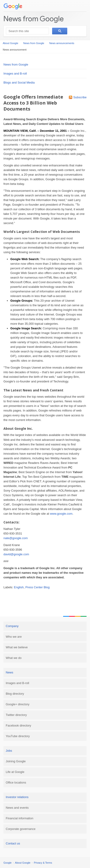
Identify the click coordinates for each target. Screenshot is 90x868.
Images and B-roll (15, 74)
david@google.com (16, 554)
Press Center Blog (37, 587)
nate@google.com (16, 538)
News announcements (62, 43)
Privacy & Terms (43, 863)
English (19, 587)
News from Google (34, 19)
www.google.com (61, 514)
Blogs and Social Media (19, 83)
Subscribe (80, 97)
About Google (10, 43)
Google (7, 863)
